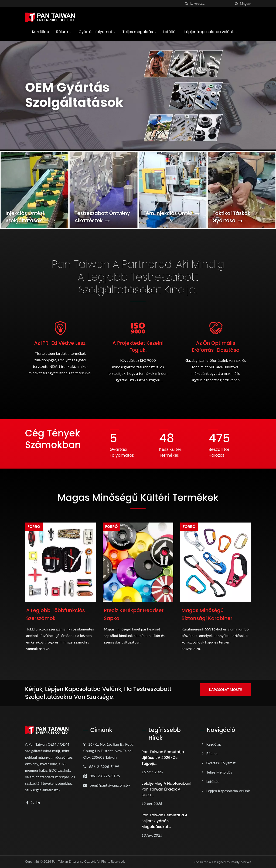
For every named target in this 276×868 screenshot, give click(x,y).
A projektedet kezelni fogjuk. (138, 347)
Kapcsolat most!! (225, 690)
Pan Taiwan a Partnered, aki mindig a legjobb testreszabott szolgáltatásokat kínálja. (138, 277)
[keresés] (186, 4)
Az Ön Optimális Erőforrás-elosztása (216, 347)
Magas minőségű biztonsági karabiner (207, 614)
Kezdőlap (41, 32)
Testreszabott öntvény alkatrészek (102, 217)
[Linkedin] (38, 803)
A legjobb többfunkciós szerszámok (56, 614)
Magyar (245, 4)
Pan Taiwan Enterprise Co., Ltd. (74, 861)
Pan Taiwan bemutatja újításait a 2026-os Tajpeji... (163, 758)
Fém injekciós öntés (172, 213)
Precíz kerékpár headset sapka (134, 614)
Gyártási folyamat (97, 32)
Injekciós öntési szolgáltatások (27, 217)
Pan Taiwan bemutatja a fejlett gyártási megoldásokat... (165, 821)
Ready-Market (241, 862)
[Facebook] (27, 803)
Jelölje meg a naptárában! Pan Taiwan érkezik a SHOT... (167, 789)
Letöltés (170, 32)
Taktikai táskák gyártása (231, 217)
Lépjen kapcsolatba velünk (211, 32)
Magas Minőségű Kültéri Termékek (138, 498)
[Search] (211, 4)
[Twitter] (32, 803)
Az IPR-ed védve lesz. (60, 343)
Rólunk (64, 32)
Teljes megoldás (139, 32)
